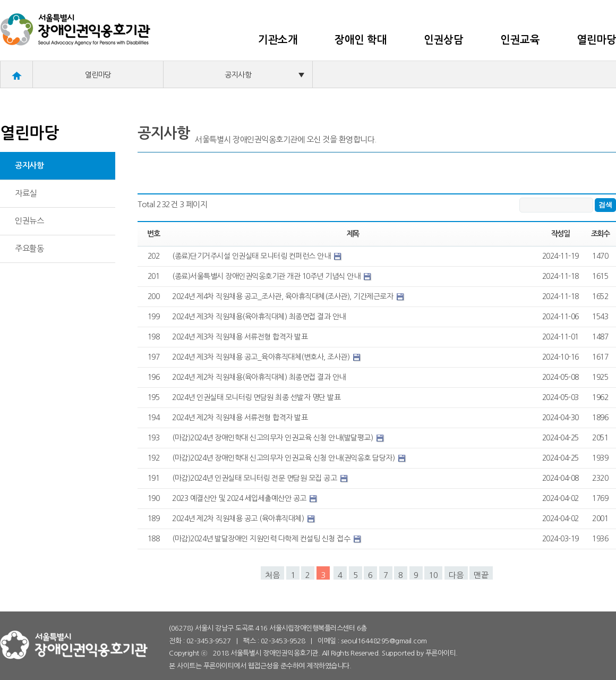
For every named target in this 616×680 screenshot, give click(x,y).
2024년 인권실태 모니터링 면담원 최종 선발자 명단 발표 (256, 397)
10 (433, 575)
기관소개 (278, 40)
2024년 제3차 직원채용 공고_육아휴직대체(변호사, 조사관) (262, 357)
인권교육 (520, 40)
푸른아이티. (442, 653)
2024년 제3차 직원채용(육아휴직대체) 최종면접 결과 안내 (259, 317)
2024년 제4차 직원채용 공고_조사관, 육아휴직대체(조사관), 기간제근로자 (284, 296)
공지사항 (264, 75)
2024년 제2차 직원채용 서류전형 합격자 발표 (240, 418)
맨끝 (481, 575)
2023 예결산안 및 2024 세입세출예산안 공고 (240, 498)
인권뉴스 (29, 221)
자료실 (26, 193)
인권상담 (443, 40)
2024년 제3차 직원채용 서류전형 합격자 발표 (240, 337)
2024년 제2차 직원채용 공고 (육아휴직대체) (239, 518)
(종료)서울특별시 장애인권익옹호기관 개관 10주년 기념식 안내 (267, 276)
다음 (456, 575)
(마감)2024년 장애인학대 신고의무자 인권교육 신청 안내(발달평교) (273, 438)
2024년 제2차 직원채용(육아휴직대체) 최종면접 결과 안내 (259, 377)
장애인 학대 (361, 40)
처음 (272, 575)
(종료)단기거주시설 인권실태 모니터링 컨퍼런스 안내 (252, 256)
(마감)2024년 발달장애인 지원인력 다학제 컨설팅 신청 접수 (262, 539)
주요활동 (29, 248)
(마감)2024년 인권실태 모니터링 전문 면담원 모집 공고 (255, 478)
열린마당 (596, 40)
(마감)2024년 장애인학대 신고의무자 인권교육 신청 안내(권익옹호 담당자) (284, 458)
